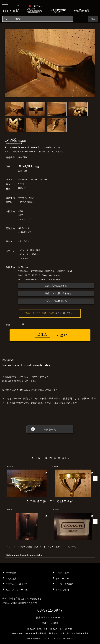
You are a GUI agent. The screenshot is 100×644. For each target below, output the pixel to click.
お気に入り (36, 6)
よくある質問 (62, 590)
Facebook (30, 633)
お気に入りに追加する (56, 286)
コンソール (25, 258)
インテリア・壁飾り (29, 254)
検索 (93, 19)
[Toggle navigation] (5, 6)
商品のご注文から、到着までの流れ (41, 313)
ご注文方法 (11, 573)
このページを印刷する (56, 301)
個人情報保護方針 (80, 633)
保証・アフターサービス (18, 590)
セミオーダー (62, 579)
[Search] (38, 19)
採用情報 (54, 633)
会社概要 (42, 633)
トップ (9, 547)
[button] (95, 478)
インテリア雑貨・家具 (30, 250)
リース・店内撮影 (64, 584)
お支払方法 (11, 579)
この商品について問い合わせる (56, 293)
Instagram (16, 633)
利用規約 (65, 633)
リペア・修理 (62, 573)
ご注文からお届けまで (16, 584)
